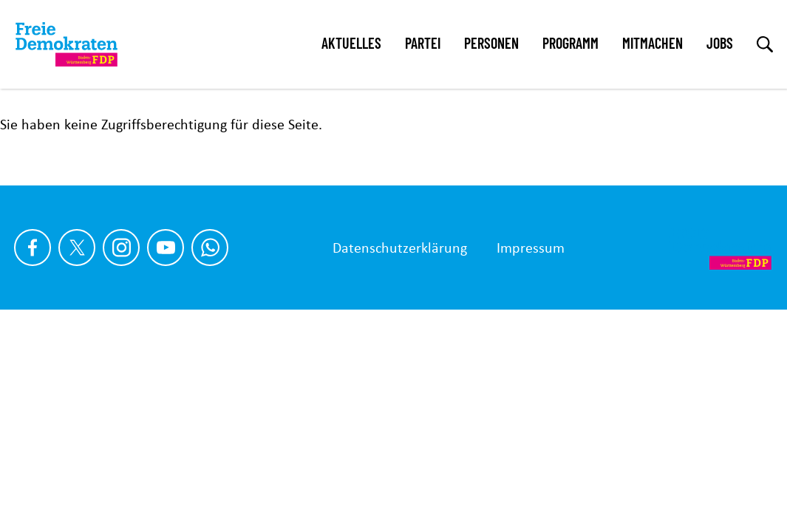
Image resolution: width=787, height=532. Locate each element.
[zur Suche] (765, 44)
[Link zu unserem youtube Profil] (166, 248)
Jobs (720, 43)
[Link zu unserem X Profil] (77, 248)
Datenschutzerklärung (400, 248)
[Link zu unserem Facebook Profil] (33, 248)
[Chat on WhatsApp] (210, 248)
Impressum (531, 248)
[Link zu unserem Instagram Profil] (121, 248)
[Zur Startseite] (720, 248)
